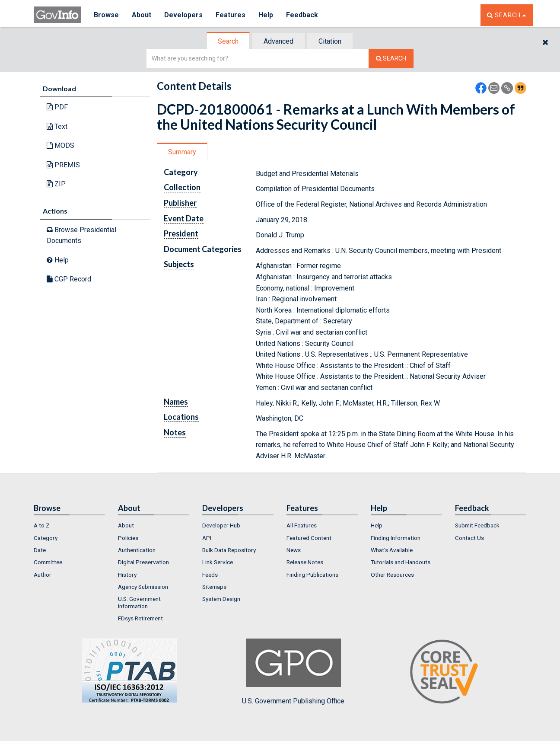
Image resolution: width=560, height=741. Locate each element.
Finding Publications (312, 575)
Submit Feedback (477, 525)
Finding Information (396, 538)
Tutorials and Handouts (401, 562)
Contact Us (469, 538)
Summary (182, 152)
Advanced (278, 41)
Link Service (218, 562)
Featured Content (309, 538)
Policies (128, 538)
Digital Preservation (143, 562)
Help (266, 15)
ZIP (56, 184)
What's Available (392, 550)
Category (46, 538)
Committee (48, 562)
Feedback (302, 15)
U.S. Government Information (139, 602)
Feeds (210, 575)
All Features (302, 525)
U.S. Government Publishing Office (293, 672)
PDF (57, 107)
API (207, 538)
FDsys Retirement (140, 618)
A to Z (42, 525)
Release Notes (305, 562)
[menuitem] (69, 525)
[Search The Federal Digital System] (391, 59)
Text (57, 126)
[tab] (229, 41)
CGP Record (69, 279)
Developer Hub (221, 525)
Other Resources (392, 575)
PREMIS (63, 165)
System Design (221, 599)
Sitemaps (214, 587)
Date (40, 550)
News (294, 550)
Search (228, 41)
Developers (183, 15)
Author (43, 575)
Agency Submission (143, 587)
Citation (330, 41)
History (127, 575)
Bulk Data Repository (229, 550)
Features (231, 15)
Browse (106, 15)
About (142, 15)
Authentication (137, 550)
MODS (60, 145)
